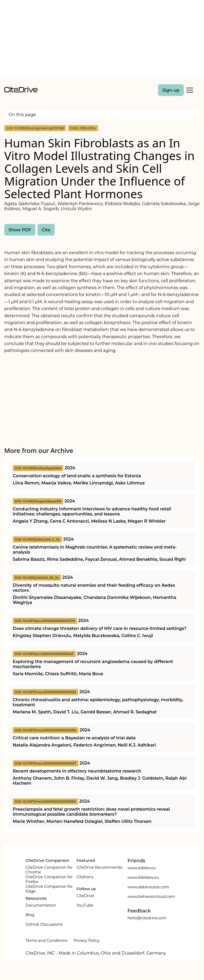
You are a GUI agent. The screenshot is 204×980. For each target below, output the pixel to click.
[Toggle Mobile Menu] (190, 90)
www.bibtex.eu (142, 868)
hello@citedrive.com (147, 918)
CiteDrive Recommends (99, 867)
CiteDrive (85, 896)
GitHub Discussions (44, 924)
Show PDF (20, 230)
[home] (21, 91)
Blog (30, 915)
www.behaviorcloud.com (151, 897)
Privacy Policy (87, 941)
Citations (85, 877)
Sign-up (171, 90)
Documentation (41, 905)
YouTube (85, 905)
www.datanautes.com (148, 887)
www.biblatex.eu (143, 877)
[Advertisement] (102, 39)
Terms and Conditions (46, 941)
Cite (46, 230)
